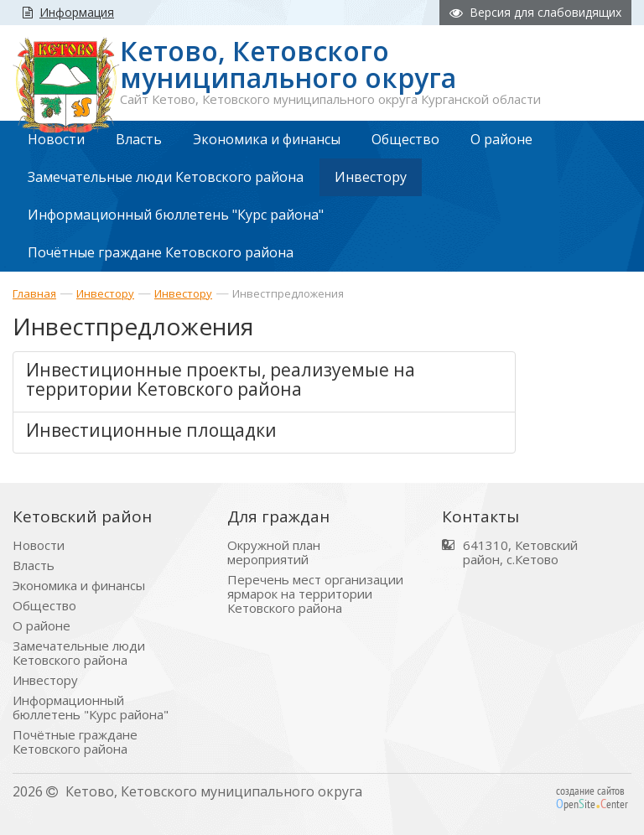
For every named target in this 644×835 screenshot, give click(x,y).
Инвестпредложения (288, 293)
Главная (34, 293)
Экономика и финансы (79, 586)
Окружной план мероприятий (274, 552)
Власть (34, 565)
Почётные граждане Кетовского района (75, 742)
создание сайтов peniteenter (592, 797)
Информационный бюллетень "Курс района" (91, 708)
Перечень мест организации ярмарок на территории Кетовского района (315, 594)
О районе (42, 626)
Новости (39, 545)
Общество (44, 606)
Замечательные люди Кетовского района (79, 653)
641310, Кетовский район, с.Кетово (520, 552)
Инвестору (105, 293)
